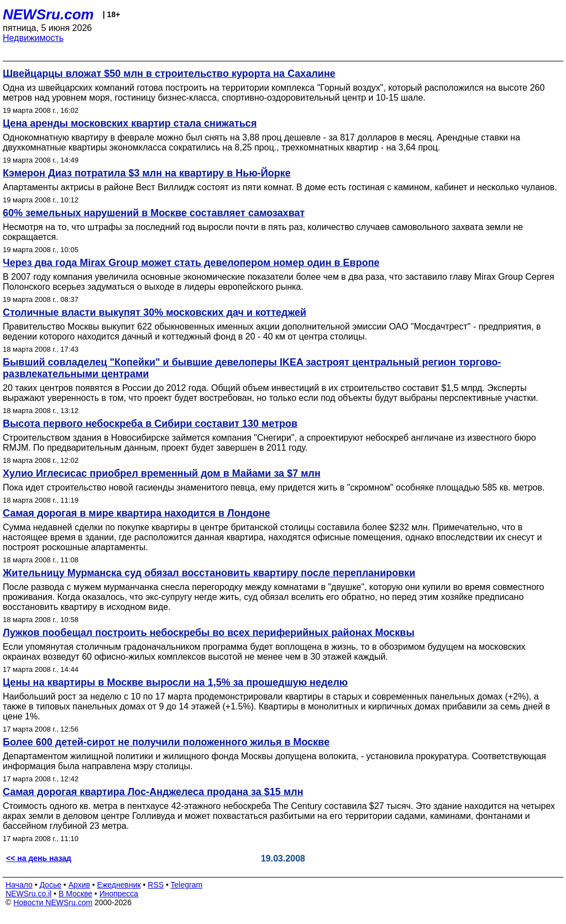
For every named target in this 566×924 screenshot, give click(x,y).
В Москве (75, 894)
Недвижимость (33, 38)
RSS (156, 885)
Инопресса (119, 894)
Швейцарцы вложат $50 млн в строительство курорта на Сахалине (169, 74)
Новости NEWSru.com (53, 902)
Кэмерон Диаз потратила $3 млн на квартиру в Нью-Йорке (147, 173)
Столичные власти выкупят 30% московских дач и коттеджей (154, 312)
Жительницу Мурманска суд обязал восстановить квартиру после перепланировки (209, 573)
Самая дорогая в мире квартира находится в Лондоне (137, 513)
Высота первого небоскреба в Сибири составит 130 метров (150, 424)
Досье (50, 885)
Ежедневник (119, 885)
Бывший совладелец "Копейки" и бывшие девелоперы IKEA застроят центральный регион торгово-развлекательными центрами (252, 368)
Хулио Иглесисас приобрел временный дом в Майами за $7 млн (162, 473)
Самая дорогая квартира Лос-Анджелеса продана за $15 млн (153, 792)
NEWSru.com (48, 14)
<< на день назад (39, 858)
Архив (79, 885)
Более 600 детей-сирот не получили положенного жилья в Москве (166, 742)
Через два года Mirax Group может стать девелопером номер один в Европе (191, 263)
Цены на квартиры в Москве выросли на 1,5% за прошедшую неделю (175, 682)
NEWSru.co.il (28, 894)
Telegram (187, 885)
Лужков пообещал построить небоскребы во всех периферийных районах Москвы (209, 633)
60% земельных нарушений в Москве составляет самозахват (154, 213)
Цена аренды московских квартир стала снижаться (130, 123)
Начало (19, 885)
